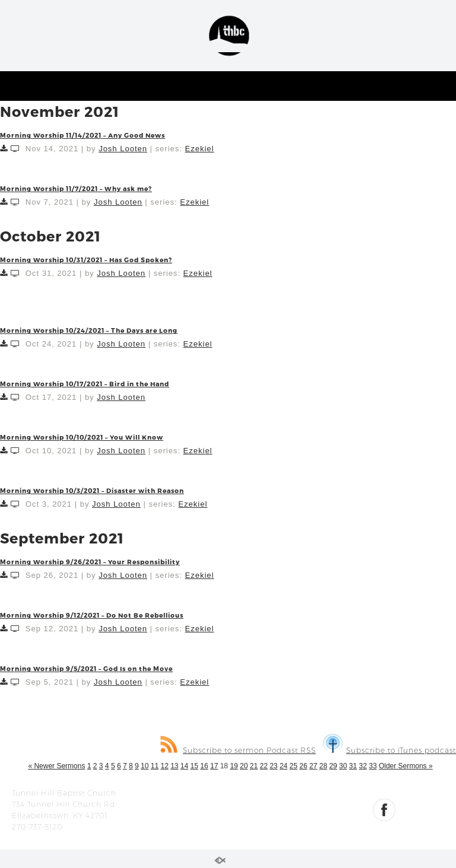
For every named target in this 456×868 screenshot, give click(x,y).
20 (244, 766)
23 (273, 766)
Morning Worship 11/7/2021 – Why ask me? (76, 188)
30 (343, 766)
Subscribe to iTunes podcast (389, 750)
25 (294, 766)
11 (155, 766)
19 (234, 766)
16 (204, 766)
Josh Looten (123, 149)
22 (263, 766)
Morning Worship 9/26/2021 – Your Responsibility (90, 562)
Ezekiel (199, 149)
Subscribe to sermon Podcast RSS (238, 750)
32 (363, 766)
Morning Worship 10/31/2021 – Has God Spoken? (86, 260)
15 (194, 766)
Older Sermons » (406, 766)
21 (254, 766)
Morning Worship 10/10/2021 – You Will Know (82, 437)
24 (284, 766)
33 (373, 766)
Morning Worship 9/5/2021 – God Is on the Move (86, 668)
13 (174, 766)
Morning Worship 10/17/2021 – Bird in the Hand (85, 384)
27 (313, 766)
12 (164, 766)
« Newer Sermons (56, 766)
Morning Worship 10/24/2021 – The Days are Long (89, 330)
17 (214, 766)
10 (145, 766)
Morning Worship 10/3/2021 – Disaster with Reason (92, 490)
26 (303, 766)
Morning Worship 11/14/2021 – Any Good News (83, 135)
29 (333, 766)
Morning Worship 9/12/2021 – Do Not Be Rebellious (92, 615)
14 (184, 766)
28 (323, 766)
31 (353, 766)
